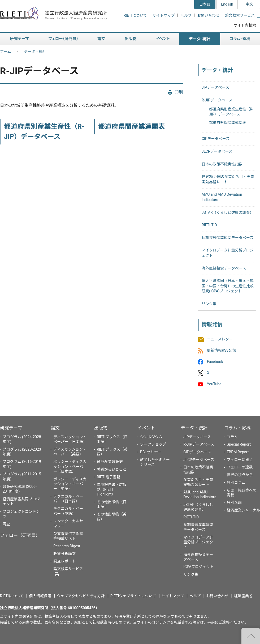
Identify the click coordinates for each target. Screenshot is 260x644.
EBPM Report (238, 452)
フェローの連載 (240, 467)
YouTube (214, 384)
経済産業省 (243, 596)
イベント (146, 428)
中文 (249, 4)
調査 (6, 524)
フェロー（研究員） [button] (63, 39)
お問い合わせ (208, 15)
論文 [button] (101, 39)
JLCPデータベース (217, 151)
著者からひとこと (112, 469)
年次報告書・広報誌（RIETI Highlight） (112, 489)
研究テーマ (11, 428)
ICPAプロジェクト (198, 567)
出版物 (101, 428)
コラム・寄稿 (237, 428)
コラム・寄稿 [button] (240, 39)
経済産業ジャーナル (243, 510)
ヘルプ (186, 15)
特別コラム (236, 483)
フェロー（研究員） (20, 535)
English (227, 4)
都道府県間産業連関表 (132, 127)
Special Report (239, 444)
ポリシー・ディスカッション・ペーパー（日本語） (70, 466)
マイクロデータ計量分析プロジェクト (198, 542)
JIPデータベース (215, 87)
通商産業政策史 (110, 462)
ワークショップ (153, 444)
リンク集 (209, 304)
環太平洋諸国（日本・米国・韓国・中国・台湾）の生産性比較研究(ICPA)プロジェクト (228, 286)
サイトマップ (164, 15)
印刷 (179, 92)
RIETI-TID (209, 225)
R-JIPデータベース (217, 100)
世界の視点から (240, 475)
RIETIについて (135, 15)
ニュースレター (220, 339)
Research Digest (67, 546)
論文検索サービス (242, 15)
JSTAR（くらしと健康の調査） (228, 212)
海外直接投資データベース (224, 268)
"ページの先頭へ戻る (251, 636)
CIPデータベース (216, 139)
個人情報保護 (40, 596)
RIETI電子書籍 (109, 477)
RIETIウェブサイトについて (133, 596)
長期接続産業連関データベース (228, 238)
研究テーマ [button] (19, 39)
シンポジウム (151, 437)
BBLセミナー (151, 452)
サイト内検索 (245, 25)
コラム (232, 437)
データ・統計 (35, 52)
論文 (55, 428)
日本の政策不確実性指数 (222, 164)
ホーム (6, 52)
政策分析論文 (64, 554)
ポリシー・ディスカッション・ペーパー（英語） (70, 484)
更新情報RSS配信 (221, 351)
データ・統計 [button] (200, 39)
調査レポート (64, 561)
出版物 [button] (131, 39)
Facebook (215, 362)
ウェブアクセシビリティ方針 (81, 596)
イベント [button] (163, 39)
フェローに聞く (240, 460)
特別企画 (234, 502)
